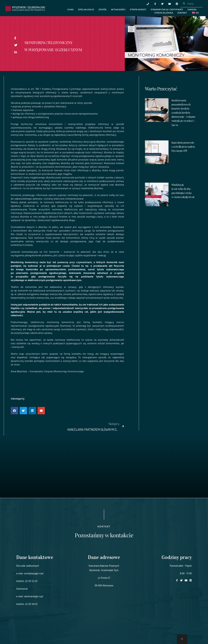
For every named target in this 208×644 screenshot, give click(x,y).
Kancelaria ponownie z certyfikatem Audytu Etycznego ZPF (183, 147)
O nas (70, 10)
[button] (14, 411)
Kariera (192, 10)
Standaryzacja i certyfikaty (167, 10)
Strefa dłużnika (164, 13)
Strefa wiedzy (138, 10)
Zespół (103, 10)
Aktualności (118, 10)
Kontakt (182, 13)
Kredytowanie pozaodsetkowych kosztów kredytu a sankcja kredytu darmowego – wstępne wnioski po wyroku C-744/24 (183, 112)
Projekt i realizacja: (23, 632)
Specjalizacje (86, 10)
